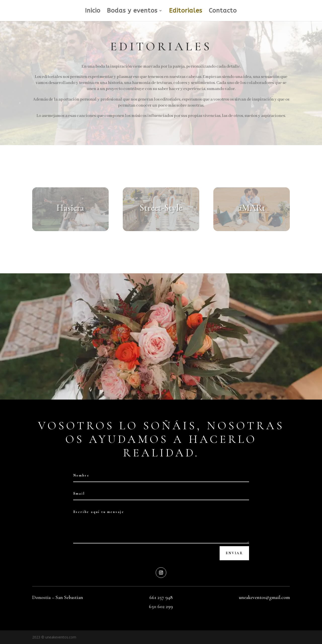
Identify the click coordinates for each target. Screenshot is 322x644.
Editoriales (186, 11)
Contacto (223, 11)
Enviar (234, 553)
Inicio (93, 11)
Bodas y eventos (132, 11)
